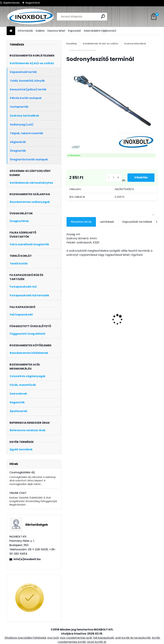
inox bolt (53, 638)
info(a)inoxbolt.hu (27, 559)
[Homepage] (11, 31)
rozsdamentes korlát (72, 642)
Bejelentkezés (12, 3)
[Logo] (30, 17)
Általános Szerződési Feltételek (25, 638)
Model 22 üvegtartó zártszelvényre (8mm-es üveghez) (79, 319)
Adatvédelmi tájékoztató (100, 31)
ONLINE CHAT (18, 493)
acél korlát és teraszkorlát (133, 638)
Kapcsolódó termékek (141, 222)
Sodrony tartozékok (135, 44)
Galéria (40, 31)
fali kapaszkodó (104, 638)
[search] (103, 16)
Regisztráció (33, 3)
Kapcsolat (75, 31)
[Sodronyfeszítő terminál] (112, 108)
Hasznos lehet (56, 31)
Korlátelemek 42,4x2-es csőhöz (101, 44)
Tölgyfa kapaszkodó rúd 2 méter (109, 312)
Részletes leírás (81, 222)
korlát (156, 638)
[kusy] (113, 178)
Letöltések (107, 222)
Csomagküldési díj (22, 472)
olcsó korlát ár (97, 642)
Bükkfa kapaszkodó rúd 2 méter (137, 315)
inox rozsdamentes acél (76, 638)
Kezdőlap (72, 44)
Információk (25, 31)
